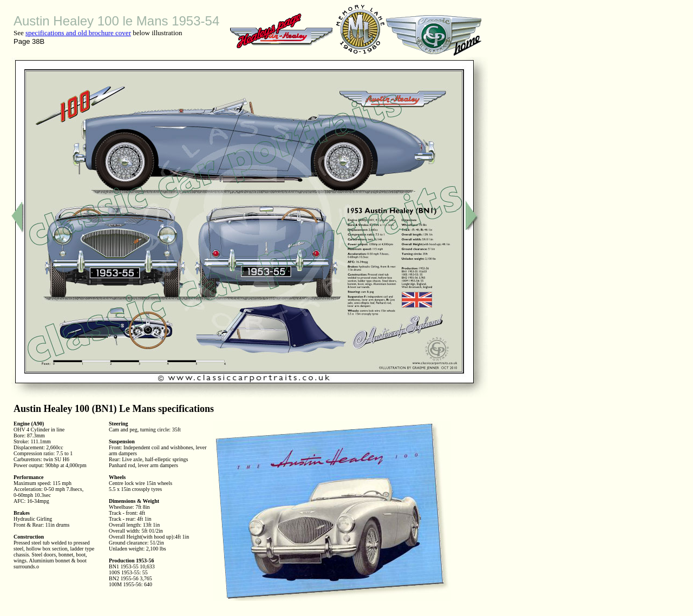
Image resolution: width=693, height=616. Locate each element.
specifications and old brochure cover (78, 33)
